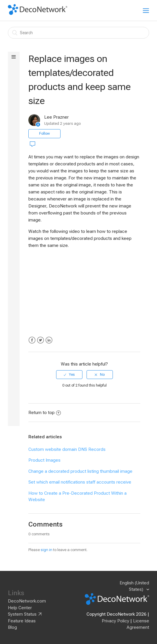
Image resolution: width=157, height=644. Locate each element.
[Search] (78, 33)
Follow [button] (44, 134)
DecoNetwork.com (27, 601)
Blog (12, 627)
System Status (22, 614)
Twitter (40, 340)
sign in (46, 550)
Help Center (20, 608)
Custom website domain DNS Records (67, 449)
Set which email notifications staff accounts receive (80, 482)
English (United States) (134, 586)
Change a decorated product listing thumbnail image (80, 471)
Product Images (44, 460)
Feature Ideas (22, 621)
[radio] (69, 375)
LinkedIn (49, 340)
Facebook (32, 340)
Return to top (45, 413)
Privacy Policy (115, 621)
